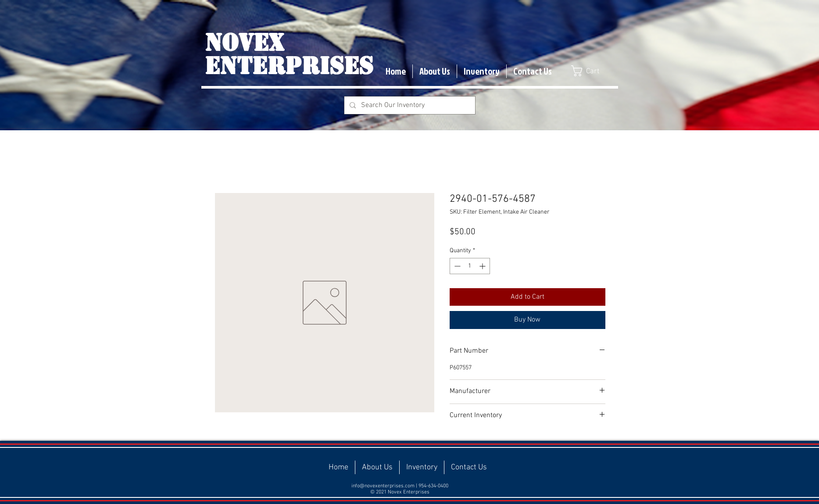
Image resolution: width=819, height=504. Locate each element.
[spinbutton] (470, 266)
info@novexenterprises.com (383, 486)
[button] (592, 71)
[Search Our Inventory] (409, 105)
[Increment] (483, 266)
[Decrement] (456, 266)
